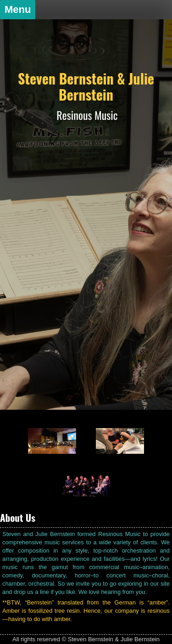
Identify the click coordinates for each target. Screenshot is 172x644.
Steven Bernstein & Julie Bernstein (86, 86)
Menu (18, 9)
